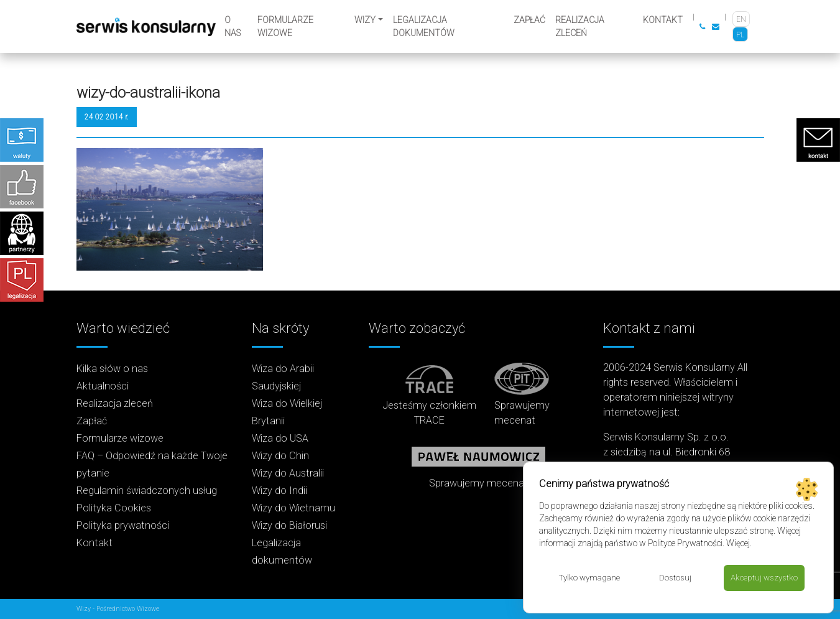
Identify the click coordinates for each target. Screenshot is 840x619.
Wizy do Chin (280, 456)
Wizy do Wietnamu (293, 508)
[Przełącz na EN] (741, 19)
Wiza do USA (280, 438)
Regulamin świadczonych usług (147, 491)
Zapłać (529, 20)
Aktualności (103, 386)
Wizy (365, 20)
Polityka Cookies (114, 508)
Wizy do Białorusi (289, 525)
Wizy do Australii (288, 473)
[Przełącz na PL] (740, 35)
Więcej (738, 542)
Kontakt (663, 20)
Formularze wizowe (285, 26)
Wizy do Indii (279, 491)
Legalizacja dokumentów (424, 26)
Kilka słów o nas (112, 369)
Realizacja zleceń (580, 26)
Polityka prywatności (123, 525)
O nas (233, 26)
